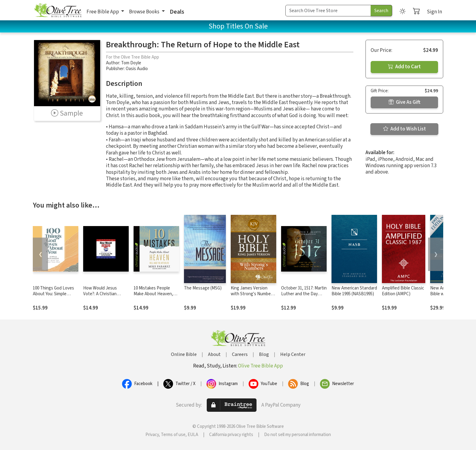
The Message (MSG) (203, 288)
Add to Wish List (405, 129)
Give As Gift (405, 102)
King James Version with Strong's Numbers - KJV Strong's (253, 294)
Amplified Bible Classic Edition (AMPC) (403, 291)
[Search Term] (328, 11)
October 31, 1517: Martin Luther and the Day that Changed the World (304, 294)
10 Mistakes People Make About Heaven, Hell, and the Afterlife (154, 294)
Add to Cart (404, 67)
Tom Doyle (131, 63)
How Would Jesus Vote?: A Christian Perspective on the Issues (101, 297)
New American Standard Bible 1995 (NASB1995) (354, 291)
